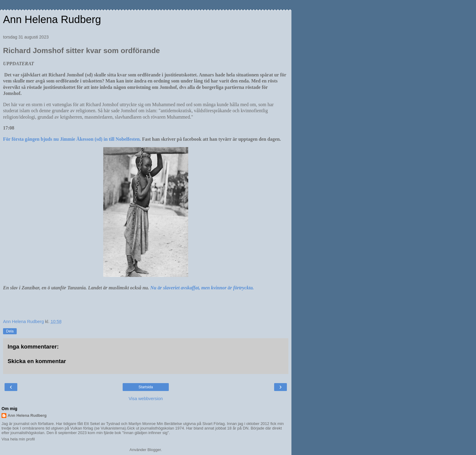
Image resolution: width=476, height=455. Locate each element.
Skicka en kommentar (37, 361)
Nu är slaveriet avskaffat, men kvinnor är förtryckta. (202, 288)
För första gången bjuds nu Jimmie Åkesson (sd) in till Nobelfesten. (72, 139)
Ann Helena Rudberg (52, 19)
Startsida (146, 387)
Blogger (154, 450)
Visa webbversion (146, 399)
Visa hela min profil (18, 439)
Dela (10, 331)
